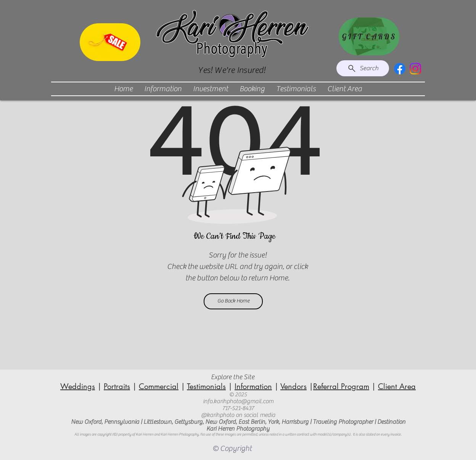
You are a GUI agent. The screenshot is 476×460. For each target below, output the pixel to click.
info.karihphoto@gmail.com (238, 401)
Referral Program (341, 386)
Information (253, 386)
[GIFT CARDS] (369, 36)
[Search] (363, 68)
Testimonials (206, 386)
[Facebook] (400, 69)
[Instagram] (415, 69)
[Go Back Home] (233, 301)
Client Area (397, 386)
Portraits (117, 386)
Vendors (293, 386)
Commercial (159, 386)
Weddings (78, 386)
